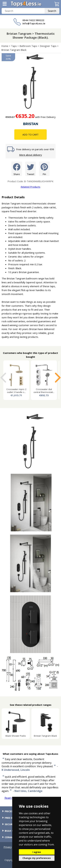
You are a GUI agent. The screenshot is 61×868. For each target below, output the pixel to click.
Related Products (30, 187)
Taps (14, 46)
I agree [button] (37, 852)
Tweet (30, 169)
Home (5, 46)
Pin (44, 169)
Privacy (8, 847)
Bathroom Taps (28, 46)
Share (17, 169)
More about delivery (31, 155)
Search (52, 11)
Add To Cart (30, 134)
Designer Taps (48, 46)
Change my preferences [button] (37, 858)
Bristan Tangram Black (14, 50)
